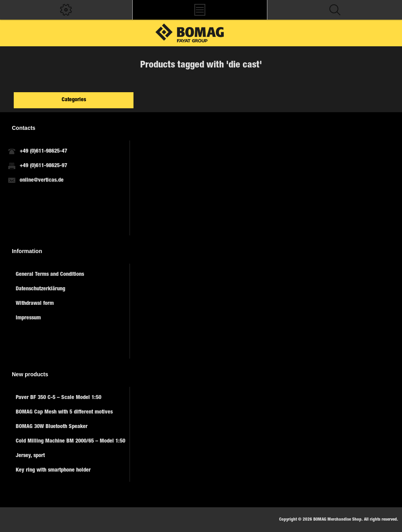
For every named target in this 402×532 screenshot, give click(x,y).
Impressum (28, 318)
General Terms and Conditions (50, 275)
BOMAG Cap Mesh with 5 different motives (64, 412)
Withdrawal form (35, 304)
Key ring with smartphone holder (53, 470)
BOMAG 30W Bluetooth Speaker (52, 427)
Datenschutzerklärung (40, 289)
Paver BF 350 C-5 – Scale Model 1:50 (58, 398)
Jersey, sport (30, 456)
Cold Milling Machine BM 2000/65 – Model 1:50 (70, 441)
